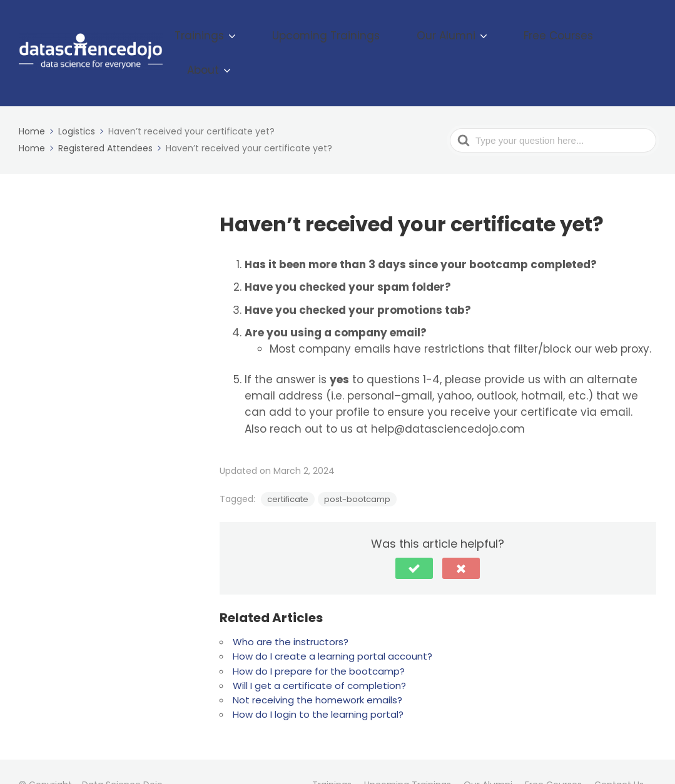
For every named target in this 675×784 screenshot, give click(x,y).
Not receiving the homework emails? (317, 674)
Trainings (265, 40)
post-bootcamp (357, 473)
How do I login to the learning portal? (318, 688)
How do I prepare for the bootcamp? (319, 644)
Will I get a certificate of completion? (319, 659)
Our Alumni (463, 40)
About (624, 40)
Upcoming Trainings (367, 40)
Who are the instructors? (291, 616)
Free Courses (554, 40)
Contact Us (619, 758)
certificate (288, 473)
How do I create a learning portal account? (332, 630)
